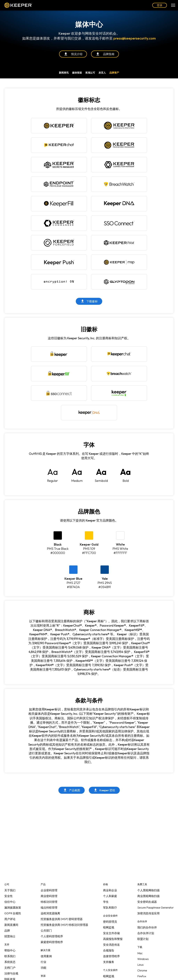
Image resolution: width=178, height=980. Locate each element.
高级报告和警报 (113, 939)
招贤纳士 (10, 936)
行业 (43, 962)
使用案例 (46, 956)
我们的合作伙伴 (147, 927)
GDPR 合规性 (13, 913)
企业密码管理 (49, 890)
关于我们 (10, 890)
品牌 (7, 931)
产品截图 (72, 790)
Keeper (18, 5)
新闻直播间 (11, 925)
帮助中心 (10, 950)
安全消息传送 (111, 945)
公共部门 (46, 931)
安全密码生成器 (147, 902)
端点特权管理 (49, 908)
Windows (143, 959)
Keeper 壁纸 (104, 790)
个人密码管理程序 (52, 936)
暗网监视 (109, 927)
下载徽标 (89, 301)
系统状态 (10, 962)
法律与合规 (11, 973)
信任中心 (10, 902)
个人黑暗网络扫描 (148, 890)
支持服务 (109, 962)
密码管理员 (110, 922)
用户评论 (10, 919)
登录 (160, 5)
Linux (140, 965)
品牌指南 (105, 54)
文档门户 (10, 968)
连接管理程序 (111, 956)
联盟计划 (143, 939)
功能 (43, 968)
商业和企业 (110, 890)
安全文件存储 (111, 933)
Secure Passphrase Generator (155, 908)
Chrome (142, 970)
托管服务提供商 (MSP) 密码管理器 (62, 919)
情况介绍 (73, 54)
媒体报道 (77, 73)
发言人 (102, 73)
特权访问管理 (49, 902)
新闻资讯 (64, 73)
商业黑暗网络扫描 (148, 896)
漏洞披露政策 (13, 908)
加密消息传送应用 (148, 913)
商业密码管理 (49, 896)
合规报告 (109, 950)
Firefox (142, 976)
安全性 (9, 896)
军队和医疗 (110, 908)
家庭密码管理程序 (52, 942)
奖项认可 (90, 73)
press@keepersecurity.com (135, 38)
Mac (140, 953)
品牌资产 (114, 73)
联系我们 (10, 956)
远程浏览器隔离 (50, 913)
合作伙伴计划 (146, 933)
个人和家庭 (110, 896)
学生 (106, 902)
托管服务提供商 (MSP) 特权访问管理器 (64, 925)
